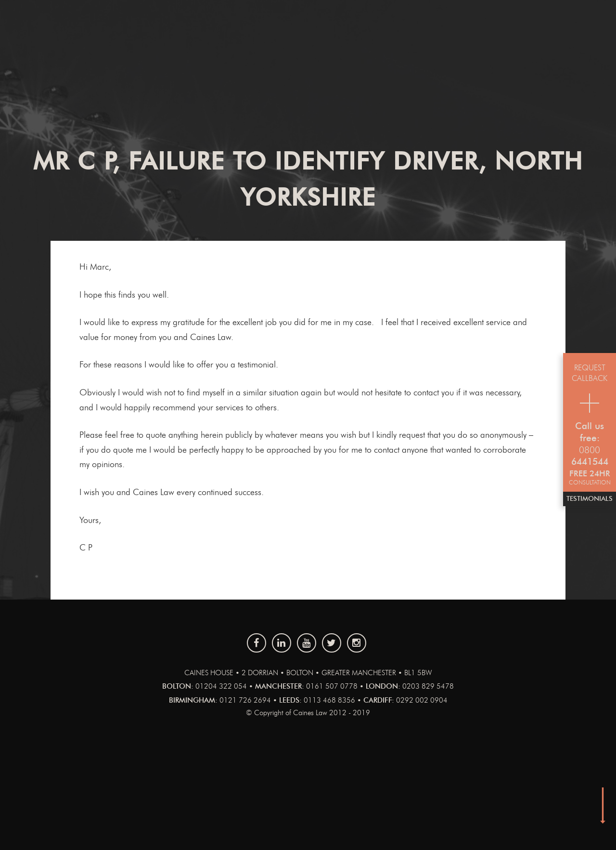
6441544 (590, 462)
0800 (590, 451)
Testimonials (590, 499)
